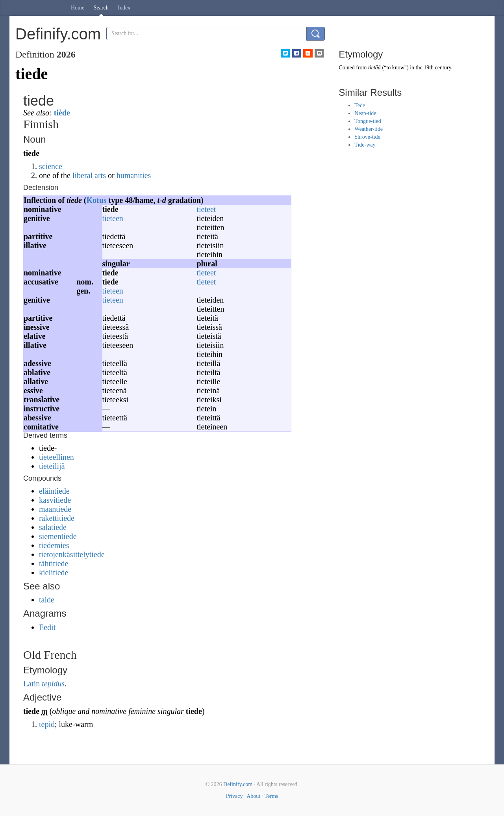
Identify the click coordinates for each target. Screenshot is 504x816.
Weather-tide (369, 129)
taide (47, 600)
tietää (374, 68)
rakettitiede (57, 518)
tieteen (113, 218)
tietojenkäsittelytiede (72, 554)
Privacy (234, 796)
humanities (134, 175)
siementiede (58, 536)
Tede (360, 105)
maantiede (55, 509)
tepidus (53, 684)
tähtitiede (54, 563)
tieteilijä (52, 466)
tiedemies (54, 545)
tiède (62, 113)
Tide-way (365, 145)
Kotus (96, 200)
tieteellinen (57, 457)
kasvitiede (55, 500)
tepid (47, 724)
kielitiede (54, 573)
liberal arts (89, 175)
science (51, 166)
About (253, 796)
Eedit (47, 627)
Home (78, 8)
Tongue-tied (368, 121)
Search (101, 8)
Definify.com (238, 784)
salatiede (53, 527)
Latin (31, 684)
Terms (271, 796)
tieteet (207, 209)
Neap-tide (365, 113)
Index (124, 8)
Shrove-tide (367, 137)
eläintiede (54, 491)
